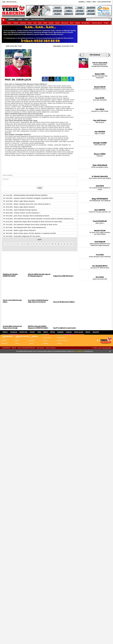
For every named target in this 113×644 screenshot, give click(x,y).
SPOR (35, 23)
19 (55, 244)
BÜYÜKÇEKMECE (86, 23)
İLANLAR (57, 23)
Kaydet (40, 188)
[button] (81, 55)
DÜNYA (40, 23)
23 (68, 244)
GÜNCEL (9, 23)
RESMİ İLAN (23, 23)
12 (34, 244)
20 (58, 244)
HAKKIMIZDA (81, 2)
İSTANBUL (106, 23)
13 (37, 244)
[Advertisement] (64, 62)
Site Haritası (40, 348)
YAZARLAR (16, 23)
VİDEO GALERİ (65, 23)
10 (28, 244)
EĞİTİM (45, 23)
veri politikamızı (79, 351)
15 (43, 244)
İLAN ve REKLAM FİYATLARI (104, 2)
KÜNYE (94, 2)
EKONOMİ (51, 23)
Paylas (45, 79)
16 (46, 244)
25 (74, 244)
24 (71, 244)
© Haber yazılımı (102, 348)
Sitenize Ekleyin (51, 348)
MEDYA (72, 23)
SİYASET (30, 23)
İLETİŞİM (89, 2)
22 (65, 244)
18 (52, 244)
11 (31, 244)
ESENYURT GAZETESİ (97, 23)
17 (49, 244)
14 (40, 244)
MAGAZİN (78, 23)
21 (62, 244)
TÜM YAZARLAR (95, 55)
